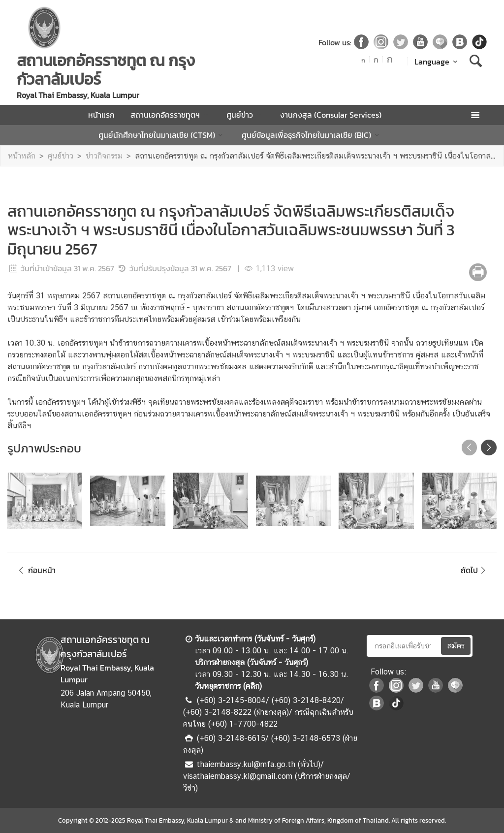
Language (437, 62)
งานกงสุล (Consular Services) (336, 115)
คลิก (252, 686)
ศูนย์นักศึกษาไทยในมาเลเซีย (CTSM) (162, 135)
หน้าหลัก (22, 156)
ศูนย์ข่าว (245, 115)
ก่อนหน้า (35, 570)
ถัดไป (475, 570)
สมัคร (456, 646)
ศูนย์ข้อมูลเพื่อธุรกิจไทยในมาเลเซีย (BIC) (312, 135)
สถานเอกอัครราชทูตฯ (171, 115)
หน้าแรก (101, 115)
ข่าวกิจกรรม (104, 156)
